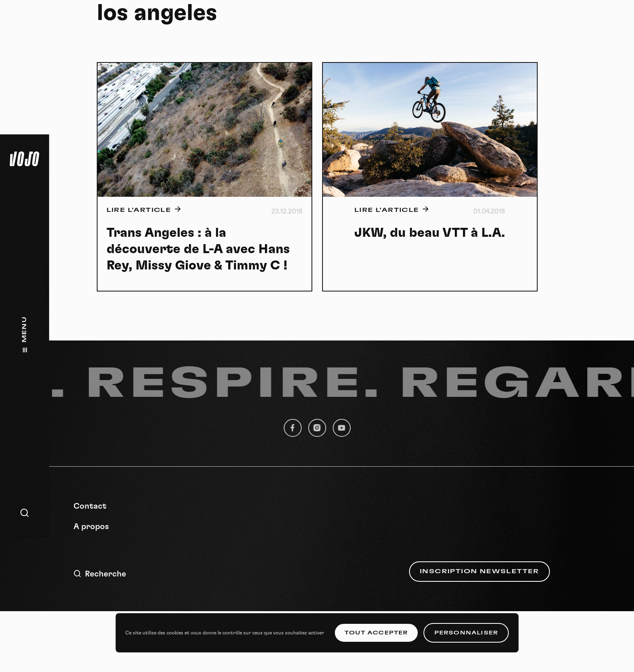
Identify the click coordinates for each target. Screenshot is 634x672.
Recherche (100, 574)
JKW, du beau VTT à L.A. (430, 233)
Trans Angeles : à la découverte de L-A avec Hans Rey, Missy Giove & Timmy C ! (198, 249)
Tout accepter (376, 633)
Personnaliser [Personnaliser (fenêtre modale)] (466, 633)
